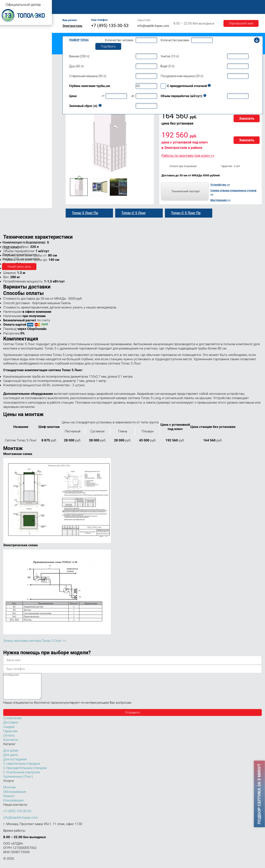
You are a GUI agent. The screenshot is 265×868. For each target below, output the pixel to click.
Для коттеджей (15, 764)
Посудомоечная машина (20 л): (182, 76)
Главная (70, 5)
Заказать (247, 118)
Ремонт (161, 5)
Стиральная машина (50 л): (88, 76)
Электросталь (72, 26)
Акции (238, 5)
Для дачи (10, 760)
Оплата (179, 5)
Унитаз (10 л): (170, 56)
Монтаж (113, 5)
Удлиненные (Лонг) (18, 782)
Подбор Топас (79, 40)
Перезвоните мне (241, 23)
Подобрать (108, 46)
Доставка (198, 5)
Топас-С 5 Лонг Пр (186, 213)
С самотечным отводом (22, 769)
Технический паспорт (186, 191)
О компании (92, 5)
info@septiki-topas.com (153, 26)
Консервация (13, 805)
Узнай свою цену (19, 267)
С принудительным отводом (25, 773)
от (103, 96)
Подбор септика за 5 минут (259, 794)
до (133, 96)
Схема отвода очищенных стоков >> (233, 192)
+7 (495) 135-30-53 (110, 26)
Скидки (9, 732)
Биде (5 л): (168, 66)
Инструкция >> (220, 200)
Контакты (71, 9)
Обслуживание (137, 5)
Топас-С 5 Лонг (134, 213)
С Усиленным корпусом (22, 777)
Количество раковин (175, 40)
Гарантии (219, 5)
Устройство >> (220, 185)
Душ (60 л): (77, 66)
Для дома (11, 756)
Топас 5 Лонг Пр (85, 213)
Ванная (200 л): (79, 56)
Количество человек (119, 40)
